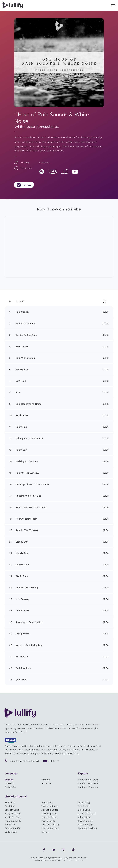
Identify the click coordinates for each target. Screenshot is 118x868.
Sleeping (10, 802)
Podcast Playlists (87, 828)
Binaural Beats (49, 817)
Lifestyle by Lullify (88, 780)
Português (10, 787)
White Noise (85, 817)
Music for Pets (13, 817)
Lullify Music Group (89, 783)
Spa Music (84, 806)
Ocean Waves (85, 821)
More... (45, 832)
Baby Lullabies (13, 813)
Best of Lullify (12, 828)
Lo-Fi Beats (84, 810)
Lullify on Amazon (88, 787)
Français (45, 780)
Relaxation (47, 802)
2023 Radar (11, 832)
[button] (113, 5)
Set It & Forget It (50, 828)
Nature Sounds (13, 821)
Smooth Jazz (12, 810)
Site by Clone (76, 860)
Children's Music (87, 813)
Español (9, 783)
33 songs (22, 162)
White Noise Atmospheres (37, 127)
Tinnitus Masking (50, 825)
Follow (27, 185)
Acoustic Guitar (50, 810)
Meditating (84, 802)
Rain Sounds (48, 821)
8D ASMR (10, 825)
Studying (10, 806)
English (9, 780)
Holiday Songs (86, 825)
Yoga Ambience (50, 806)
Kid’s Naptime (49, 813)
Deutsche (46, 783)
